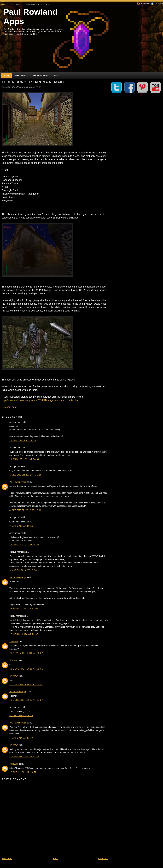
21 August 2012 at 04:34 (24, 459)
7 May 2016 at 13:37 (21, 738)
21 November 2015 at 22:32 (26, 653)
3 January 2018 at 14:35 (24, 757)
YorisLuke (14, 764)
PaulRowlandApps (18, 482)
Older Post (103, 859)
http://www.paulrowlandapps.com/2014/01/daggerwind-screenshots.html (40, 400)
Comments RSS (34, 4)
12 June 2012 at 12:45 (23, 440)
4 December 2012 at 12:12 (25, 510)
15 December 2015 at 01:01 (26, 669)
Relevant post (9, 407)
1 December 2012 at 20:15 (25, 475)
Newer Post (7, 859)
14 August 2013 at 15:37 (24, 545)
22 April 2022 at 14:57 (23, 772)
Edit (48, 4)
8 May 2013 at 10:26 (21, 526)
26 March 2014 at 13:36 (24, 634)
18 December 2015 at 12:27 (26, 700)
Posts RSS (16, 4)
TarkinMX (14, 641)
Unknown (14, 660)
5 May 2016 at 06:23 (21, 716)
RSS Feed (144, 3)
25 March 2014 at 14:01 (24, 609)
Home (3, 4)
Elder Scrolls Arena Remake (33, 82)
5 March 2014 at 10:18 (23, 570)
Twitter (157, 3)
